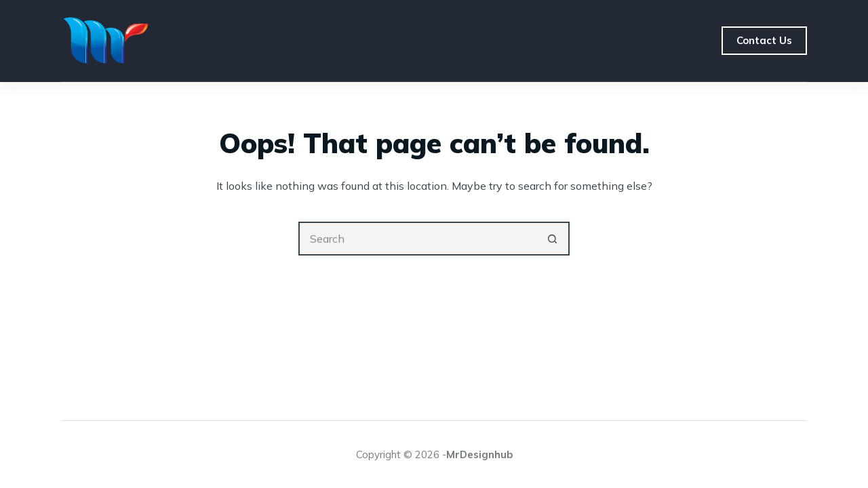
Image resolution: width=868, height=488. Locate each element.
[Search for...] (417, 239)
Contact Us (764, 40)
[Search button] (553, 239)
